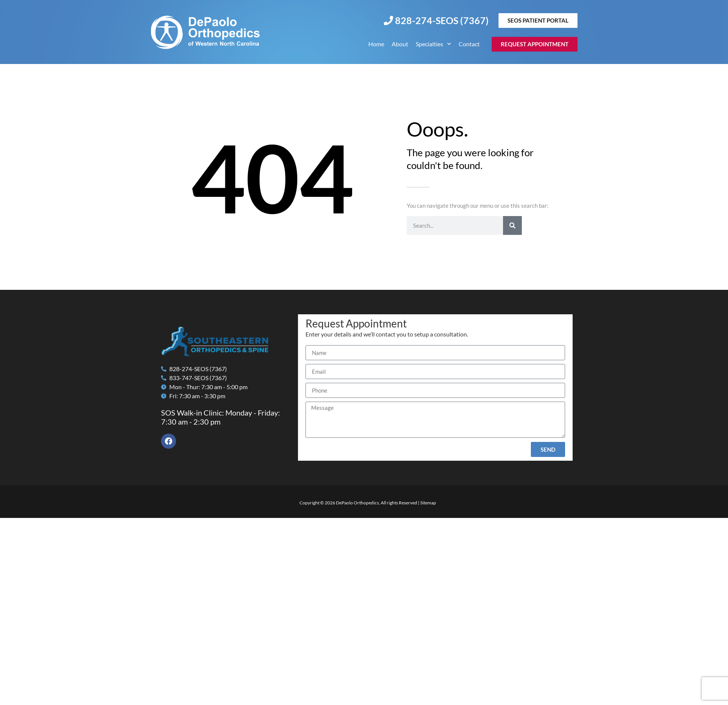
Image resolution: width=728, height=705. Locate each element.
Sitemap (428, 503)
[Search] (512, 225)
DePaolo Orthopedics (357, 503)
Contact (469, 44)
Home (376, 44)
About (400, 44)
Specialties (433, 44)
